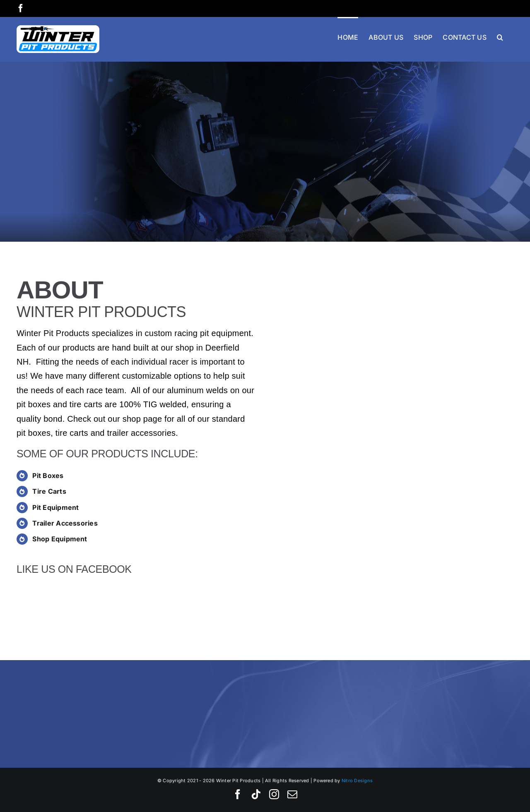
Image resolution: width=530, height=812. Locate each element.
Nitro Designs (357, 781)
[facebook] (238, 794)
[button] (500, 36)
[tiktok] (256, 794)
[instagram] (274, 794)
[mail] (292, 794)
